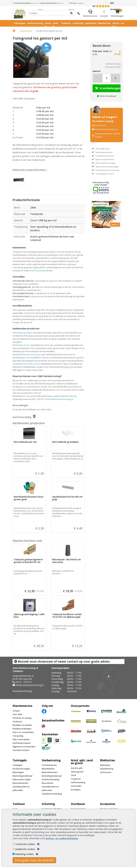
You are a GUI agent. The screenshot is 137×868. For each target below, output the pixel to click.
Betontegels (18, 772)
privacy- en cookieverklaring (62, 838)
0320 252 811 (100, 125)
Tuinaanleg (18, 736)
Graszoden (76, 786)
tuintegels (17, 271)
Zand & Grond (56, 26)
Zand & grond (26, 31)
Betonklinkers (48, 769)
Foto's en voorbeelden (23, 732)
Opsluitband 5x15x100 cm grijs (26, 364)
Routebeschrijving (22, 691)
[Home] (20, 13)
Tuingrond (76, 779)
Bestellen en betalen (22, 725)
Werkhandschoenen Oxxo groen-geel (29, 355)
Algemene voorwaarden (24, 747)
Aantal (96, 71)
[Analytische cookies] (14, 849)
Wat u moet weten (21, 739)
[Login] (104, 14)
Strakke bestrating (50, 779)
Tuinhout (66, 23)
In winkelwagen (108, 88)
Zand (73, 775)
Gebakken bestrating (52, 794)
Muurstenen (48, 783)
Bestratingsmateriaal (22, 776)
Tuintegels (19, 23)
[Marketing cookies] (14, 854)
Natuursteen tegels (22, 779)
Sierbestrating (35, 23)
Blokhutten (104, 23)
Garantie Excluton (21, 750)
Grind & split (77, 768)
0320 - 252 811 (24, 682)
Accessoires (106, 772)
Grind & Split (48, 26)
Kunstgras (76, 790)
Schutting (78, 23)
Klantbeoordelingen (22, 729)
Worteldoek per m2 (21, 345)
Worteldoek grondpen (22, 333)
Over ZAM (17, 714)
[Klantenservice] (90, 14)
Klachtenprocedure (22, 743)
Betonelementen (21, 783)
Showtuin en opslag (22, 718)
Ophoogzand (77, 772)
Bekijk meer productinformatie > (30, 170)
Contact (16, 711)
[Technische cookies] (14, 844)
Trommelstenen (49, 765)
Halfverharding (78, 782)
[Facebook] (44, 711)
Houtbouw (91, 23)
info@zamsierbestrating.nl (61, 399)
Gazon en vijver (116, 26)
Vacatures (17, 721)
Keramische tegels (21, 769)
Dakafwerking (107, 769)
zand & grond (37, 271)
